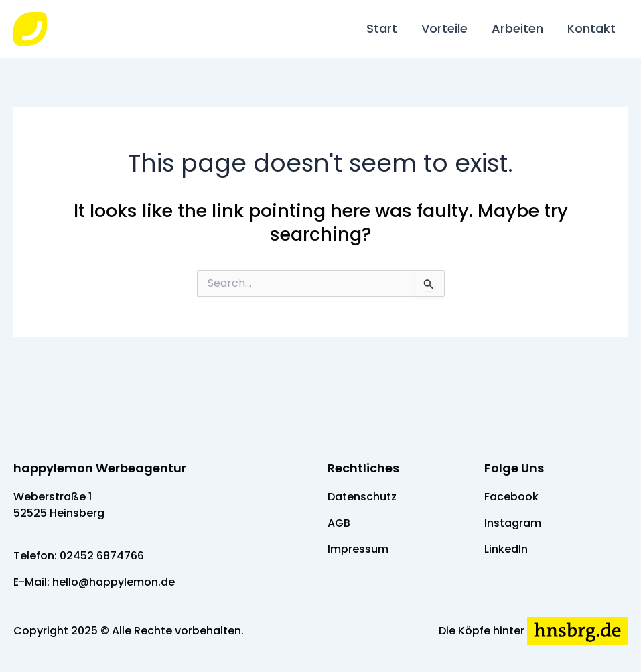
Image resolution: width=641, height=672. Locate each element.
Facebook (511, 497)
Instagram (513, 523)
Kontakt (591, 28)
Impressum (358, 549)
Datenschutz (362, 497)
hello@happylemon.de (114, 582)
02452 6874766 (102, 556)
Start (382, 28)
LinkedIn (506, 549)
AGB (339, 523)
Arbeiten (517, 28)
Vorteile (444, 28)
